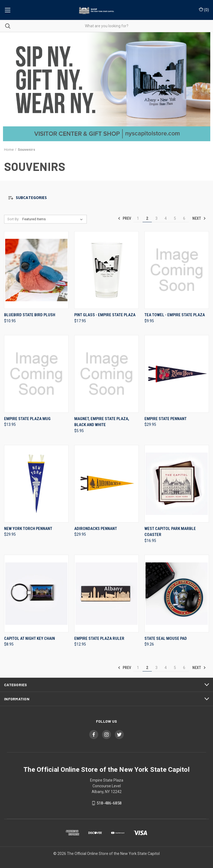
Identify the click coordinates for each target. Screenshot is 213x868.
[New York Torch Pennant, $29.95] (36, 484)
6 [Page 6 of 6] (184, 218)
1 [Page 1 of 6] (138, 218)
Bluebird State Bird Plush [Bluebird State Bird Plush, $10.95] (30, 315)
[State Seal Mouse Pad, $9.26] (177, 594)
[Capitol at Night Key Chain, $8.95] (36, 594)
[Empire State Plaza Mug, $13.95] (36, 374)
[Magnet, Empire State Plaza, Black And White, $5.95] (107, 374)
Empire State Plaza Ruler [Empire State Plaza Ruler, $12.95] (99, 638)
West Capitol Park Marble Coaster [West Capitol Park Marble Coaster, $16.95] (170, 532)
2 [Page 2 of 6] (147, 218)
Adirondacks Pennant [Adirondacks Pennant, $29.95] (96, 529)
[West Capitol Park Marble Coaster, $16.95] (177, 484)
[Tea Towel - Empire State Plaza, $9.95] (177, 270)
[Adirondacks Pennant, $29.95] (107, 484)
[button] (107, 198)
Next (199, 218)
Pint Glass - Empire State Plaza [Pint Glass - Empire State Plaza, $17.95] (105, 315)
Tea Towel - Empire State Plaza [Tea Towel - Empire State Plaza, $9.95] (175, 315)
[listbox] (54, 219)
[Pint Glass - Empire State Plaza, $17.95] (107, 270)
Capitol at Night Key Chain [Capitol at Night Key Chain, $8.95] (30, 638)
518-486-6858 (109, 803)
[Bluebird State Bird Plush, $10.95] (36, 270)
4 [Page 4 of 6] (166, 218)
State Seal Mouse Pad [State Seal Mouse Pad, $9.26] (166, 638)
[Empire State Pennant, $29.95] (177, 374)
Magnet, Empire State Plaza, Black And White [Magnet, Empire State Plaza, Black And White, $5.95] (102, 422)
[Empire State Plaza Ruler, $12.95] (107, 594)
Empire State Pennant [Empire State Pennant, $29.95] (166, 419)
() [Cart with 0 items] (204, 10)
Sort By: (13, 219)
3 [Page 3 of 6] (156, 218)
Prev (124, 218)
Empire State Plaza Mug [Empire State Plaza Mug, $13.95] (27, 419)
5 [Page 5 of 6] (175, 218)
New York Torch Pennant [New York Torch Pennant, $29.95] (28, 529)
